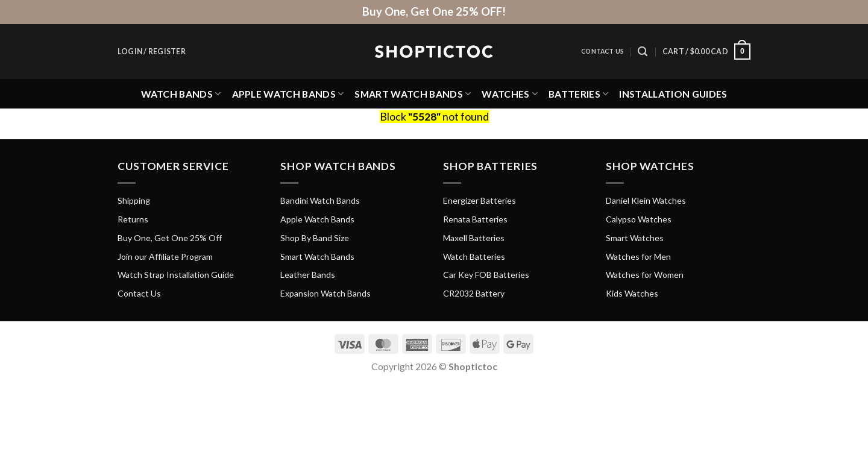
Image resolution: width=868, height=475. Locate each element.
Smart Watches (635, 238)
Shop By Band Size (315, 238)
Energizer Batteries (480, 200)
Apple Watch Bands (288, 94)
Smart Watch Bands (413, 94)
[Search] (643, 52)
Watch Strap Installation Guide (176, 275)
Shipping (134, 200)
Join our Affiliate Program (165, 256)
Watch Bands (181, 94)
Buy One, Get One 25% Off (170, 238)
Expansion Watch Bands (325, 293)
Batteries (578, 94)
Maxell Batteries (474, 238)
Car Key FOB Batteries (486, 275)
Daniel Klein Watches (646, 200)
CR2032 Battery (474, 293)
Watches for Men (638, 256)
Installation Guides (673, 94)
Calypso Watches (639, 219)
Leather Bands (308, 275)
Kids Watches (632, 293)
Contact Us (602, 51)
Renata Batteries (475, 219)
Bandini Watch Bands (320, 200)
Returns (133, 219)
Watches (510, 94)
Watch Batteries (474, 256)
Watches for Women (645, 275)
